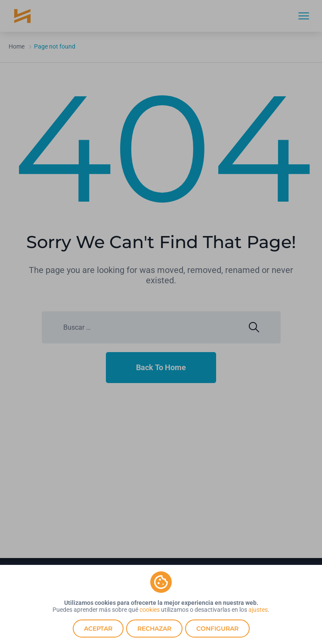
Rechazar (154, 629)
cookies (150, 610)
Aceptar (98, 629)
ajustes (258, 610)
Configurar (217, 629)
